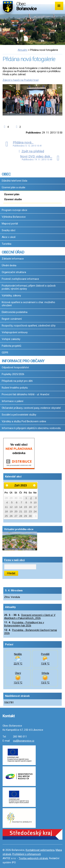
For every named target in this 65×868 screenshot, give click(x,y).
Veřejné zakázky (11, 339)
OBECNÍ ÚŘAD (13, 252)
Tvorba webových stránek (33, 858)
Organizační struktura (14, 272)
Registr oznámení (12, 319)
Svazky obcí (8, 230)
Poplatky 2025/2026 (13, 374)
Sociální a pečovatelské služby (19, 415)
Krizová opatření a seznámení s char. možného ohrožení (28, 304)
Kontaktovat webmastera (40, 850)
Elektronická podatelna (15, 312)
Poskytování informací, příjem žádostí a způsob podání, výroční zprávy (29, 287)
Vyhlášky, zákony (11, 296)
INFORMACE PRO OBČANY (23, 361)
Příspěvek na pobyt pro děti (17, 381)
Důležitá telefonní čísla (14, 181)
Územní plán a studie (14, 187)
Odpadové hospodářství (15, 367)
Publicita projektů (11, 346)
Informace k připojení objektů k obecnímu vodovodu (31, 428)
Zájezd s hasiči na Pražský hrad (21, 80)
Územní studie (13, 199)
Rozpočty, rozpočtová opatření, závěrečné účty (29, 326)
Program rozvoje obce (14, 210)
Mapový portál (10, 224)
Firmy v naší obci (14, 560)
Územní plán (12, 194)
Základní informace (13, 259)
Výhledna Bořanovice (14, 217)
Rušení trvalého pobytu (15, 388)
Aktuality (23, 50)
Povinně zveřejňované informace (20, 279)
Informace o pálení (12, 401)
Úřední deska (9, 265)
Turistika (6, 244)
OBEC (6, 174)
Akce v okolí (9, 237)
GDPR (5, 353)
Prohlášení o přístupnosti (27, 854)
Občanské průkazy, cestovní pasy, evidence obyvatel (31, 408)
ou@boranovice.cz (24, 741)
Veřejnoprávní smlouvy (15, 332)
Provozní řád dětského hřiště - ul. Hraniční (25, 394)
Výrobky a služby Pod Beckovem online (24, 421)
